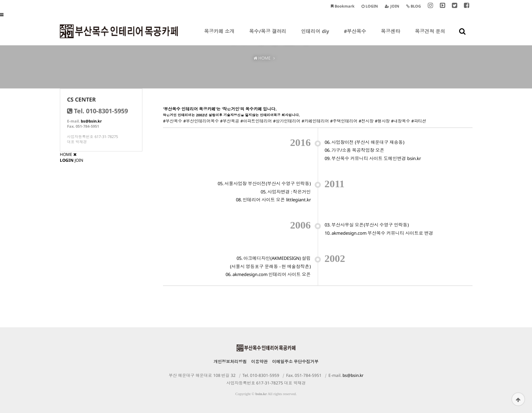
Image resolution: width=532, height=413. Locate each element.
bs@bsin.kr (91, 121)
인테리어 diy (315, 36)
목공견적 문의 (430, 36)
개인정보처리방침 (230, 362)
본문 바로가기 (0, 0)
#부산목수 (355, 36)
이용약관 (259, 362)
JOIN (79, 160)
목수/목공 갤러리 (268, 36)
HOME (66, 154)
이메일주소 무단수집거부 (295, 362)
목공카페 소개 (219, 36)
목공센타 (391, 36)
